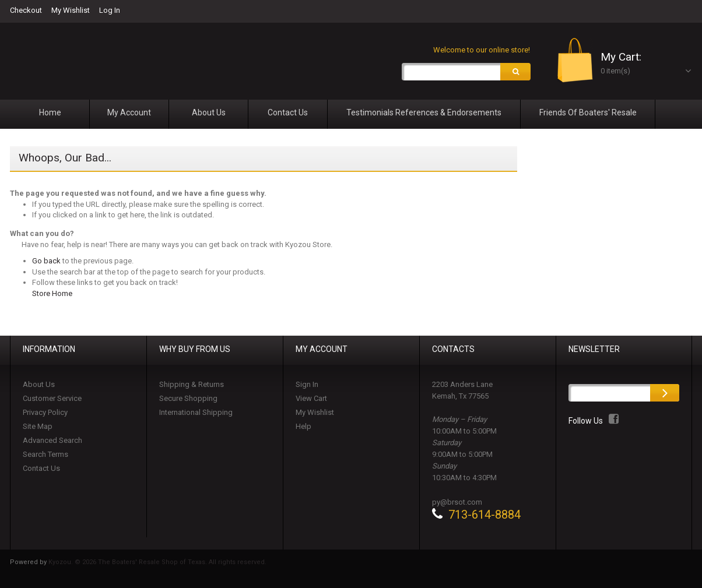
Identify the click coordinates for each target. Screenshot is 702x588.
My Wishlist (71, 10)
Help (303, 427)
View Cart (311, 399)
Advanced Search (52, 441)
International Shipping (196, 413)
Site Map (38, 427)
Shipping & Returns (192, 385)
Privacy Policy (45, 413)
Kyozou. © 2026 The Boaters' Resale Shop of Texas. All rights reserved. (157, 563)
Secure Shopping (188, 399)
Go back (46, 261)
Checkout (26, 10)
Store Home (52, 294)
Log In (110, 10)
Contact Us (41, 469)
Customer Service (52, 399)
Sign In (307, 385)
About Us (39, 385)
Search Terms (45, 455)
